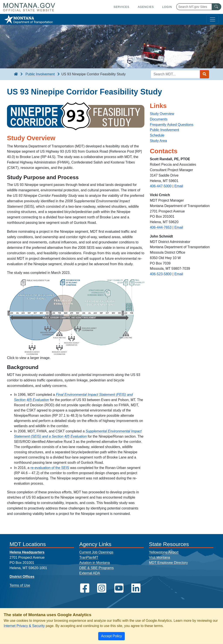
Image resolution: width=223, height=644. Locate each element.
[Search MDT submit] (204, 74)
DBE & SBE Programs (96, 568)
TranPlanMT (89, 557)
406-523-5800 (161, 274)
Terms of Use (20, 585)
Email (179, 186)
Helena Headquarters (27, 552)
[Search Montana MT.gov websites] (199, 7)
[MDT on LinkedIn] (136, 588)
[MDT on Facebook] (85, 588)
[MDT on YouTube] (119, 588)
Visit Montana (160, 557)
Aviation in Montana (95, 563)
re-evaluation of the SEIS (50, 468)
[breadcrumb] (16, 74)
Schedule (157, 135)
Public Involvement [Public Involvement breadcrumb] (40, 74)
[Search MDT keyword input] (175, 74)
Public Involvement (164, 130)
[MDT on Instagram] (102, 588)
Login (167, 7)
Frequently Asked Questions (172, 125)
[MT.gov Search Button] (216, 7)
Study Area (158, 141)
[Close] (111, 636)
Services (122, 7)
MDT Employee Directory (168, 563)
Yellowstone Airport (164, 552)
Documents (159, 119)
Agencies (146, 7)
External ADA (90, 573)
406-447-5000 (161, 186)
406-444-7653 (161, 227)
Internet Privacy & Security (24, 626)
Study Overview (162, 114)
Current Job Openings (96, 552)
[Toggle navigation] (213, 19)
